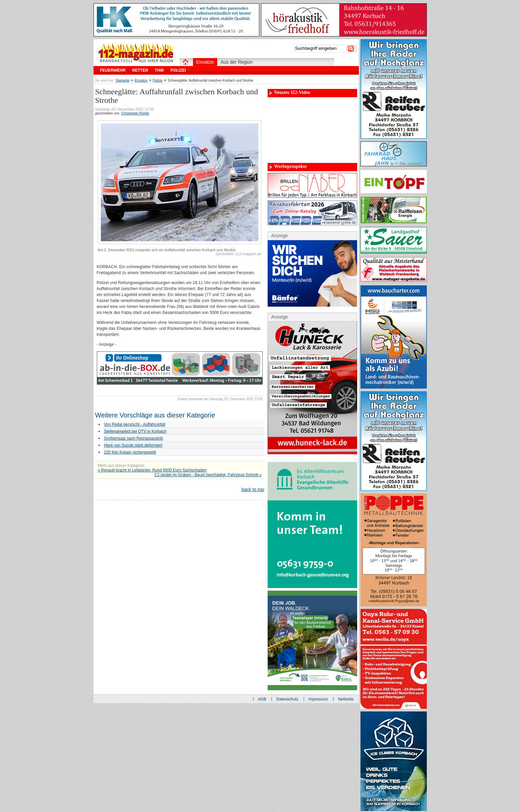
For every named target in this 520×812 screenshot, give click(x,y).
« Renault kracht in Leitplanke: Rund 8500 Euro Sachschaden (152, 470)
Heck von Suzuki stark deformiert (133, 445)
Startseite (122, 80)
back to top (253, 489)
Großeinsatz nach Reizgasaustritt (133, 438)
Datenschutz (287, 699)
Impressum (318, 699)
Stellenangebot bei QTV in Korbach (135, 431)
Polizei (158, 80)
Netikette (346, 699)
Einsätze (141, 80)
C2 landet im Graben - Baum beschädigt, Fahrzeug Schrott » (208, 475)
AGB (262, 699)
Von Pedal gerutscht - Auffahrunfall (135, 424)
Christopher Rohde (135, 113)
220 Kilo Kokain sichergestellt (130, 452)
